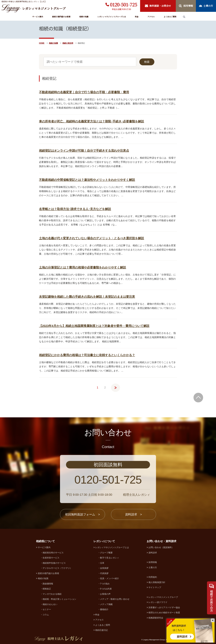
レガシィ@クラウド (158, 602)
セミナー (47, 609)
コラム (46, 615)
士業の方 (153, 567)
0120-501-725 (124, 4)
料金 (137, 17)
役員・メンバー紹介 (109, 578)
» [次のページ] (115, 386)
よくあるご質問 (170, 17)
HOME (42, 43)
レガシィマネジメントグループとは (112, 17)
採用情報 (153, 562)
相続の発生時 (68, 43)
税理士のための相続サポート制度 (164, 613)
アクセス (151, 17)
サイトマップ (155, 587)
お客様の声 (105, 594)
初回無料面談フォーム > (82, 514)
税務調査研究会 (156, 618)
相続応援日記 (102, 630)
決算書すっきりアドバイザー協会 (164, 607)
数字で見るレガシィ (109, 558)
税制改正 (47, 589)
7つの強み (105, 584)
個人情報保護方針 (157, 582)
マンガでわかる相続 (52, 594)
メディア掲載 (106, 604)
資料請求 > (133, 514)
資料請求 (182, 637)
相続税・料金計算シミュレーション (59, 599)
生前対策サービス (51, 558)
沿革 (102, 563)
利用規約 (153, 577)
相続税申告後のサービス (54, 563)
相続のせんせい (50, 604)
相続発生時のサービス (53, 553)
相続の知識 (84, 17)
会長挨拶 (104, 568)
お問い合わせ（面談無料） (161, 547)
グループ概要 (106, 553)
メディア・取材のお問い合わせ (115, 599)
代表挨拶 (104, 573)
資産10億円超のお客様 (61, 17)
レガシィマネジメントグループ (163, 597)
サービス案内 (38, 17)
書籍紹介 (104, 609)
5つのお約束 (106, 589)
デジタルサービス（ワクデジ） (57, 568)
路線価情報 (48, 584)
